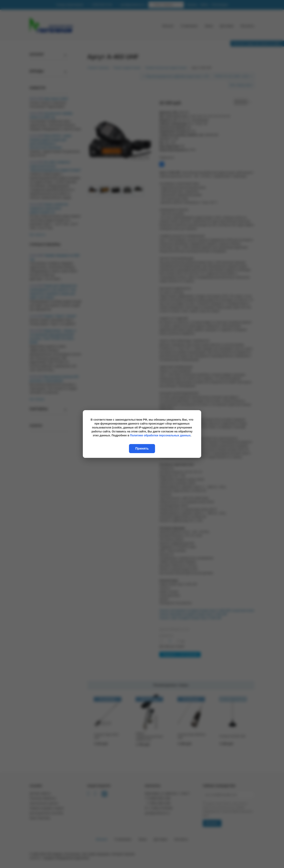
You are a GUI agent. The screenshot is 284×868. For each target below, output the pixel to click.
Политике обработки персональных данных (160, 435)
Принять (142, 448)
